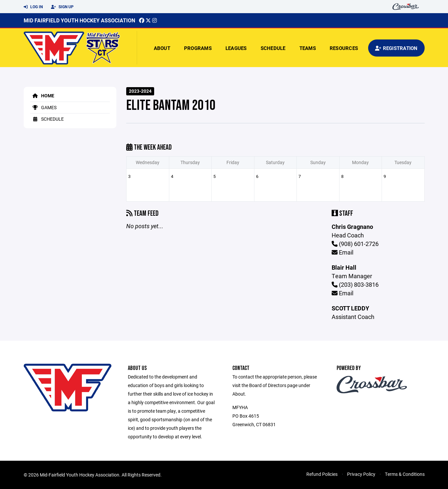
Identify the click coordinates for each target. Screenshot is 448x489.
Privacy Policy (361, 474)
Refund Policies (322, 474)
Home (42, 96)
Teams (308, 48)
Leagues (236, 48)
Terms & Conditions (405, 474)
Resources (344, 48)
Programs (198, 48)
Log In (33, 7)
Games (43, 107)
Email (342, 252)
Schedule (273, 48)
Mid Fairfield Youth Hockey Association (79, 20)
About (162, 48)
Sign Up (62, 7)
